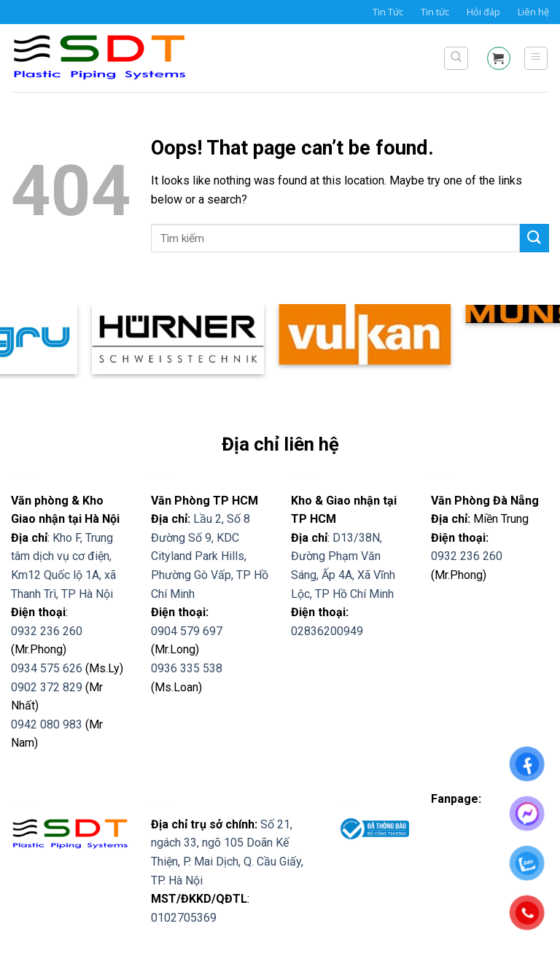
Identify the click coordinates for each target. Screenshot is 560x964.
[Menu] (536, 58)
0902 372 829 (47, 687)
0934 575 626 (47, 668)
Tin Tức (388, 12)
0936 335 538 (187, 668)
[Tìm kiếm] (456, 58)
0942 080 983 (47, 724)
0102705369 (184, 918)
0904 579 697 (187, 631)
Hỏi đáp (483, 12)
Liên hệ (533, 12)
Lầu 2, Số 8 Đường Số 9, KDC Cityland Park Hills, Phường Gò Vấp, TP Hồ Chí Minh (210, 556)
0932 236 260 (47, 631)
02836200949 (327, 631)
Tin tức (435, 12)
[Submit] (534, 238)
